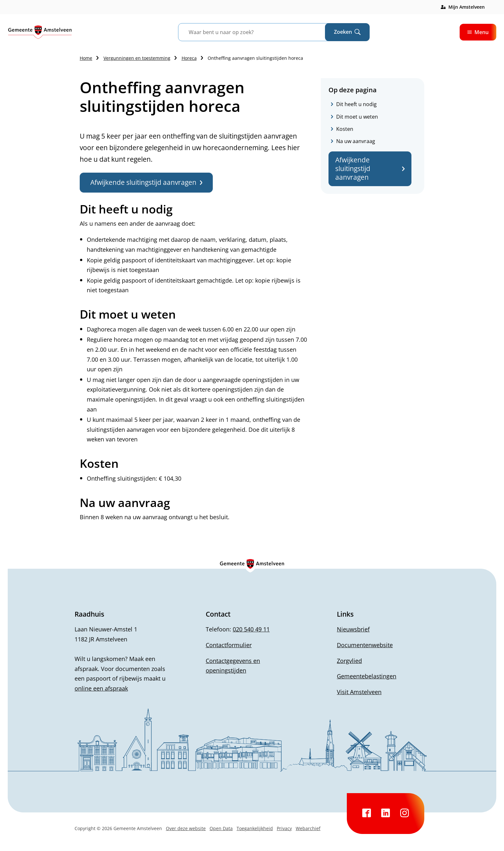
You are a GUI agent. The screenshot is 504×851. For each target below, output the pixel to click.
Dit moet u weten (357, 117)
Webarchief (308, 828)
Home (86, 58)
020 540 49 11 (251, 629)
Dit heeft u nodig (356, 104)
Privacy (284, 828)
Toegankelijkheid (255, 828)
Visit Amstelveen (359, 692)
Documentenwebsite (365, 645)
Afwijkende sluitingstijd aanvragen (370, 169)
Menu (478, 32)
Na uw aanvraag (356, 141)
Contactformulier (229, 645)
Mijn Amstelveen (467, 7)
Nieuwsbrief (353, 629)
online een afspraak (101, 688)
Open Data (221, 828)
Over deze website (186, 828)
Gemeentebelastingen (367, 676)
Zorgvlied (349, 661)
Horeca (189, 58)
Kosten (345, 129)
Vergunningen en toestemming (137, 58)
